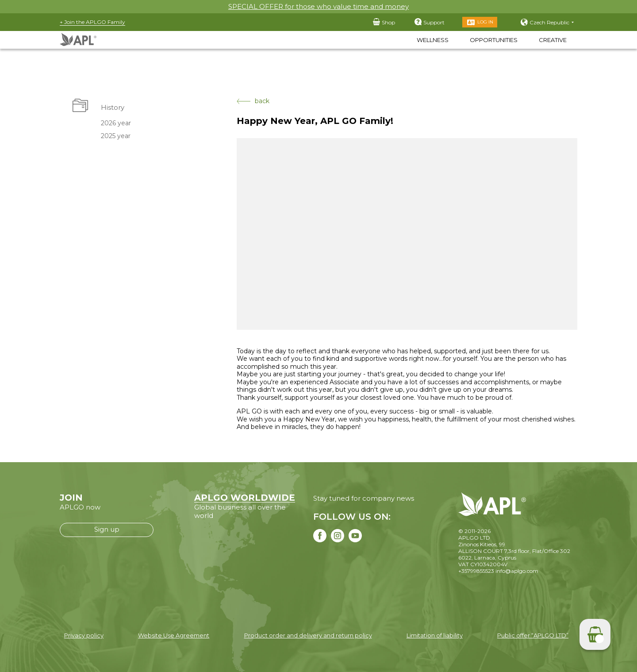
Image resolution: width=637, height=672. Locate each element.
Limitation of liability (435, 635)
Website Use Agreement (174, 635)
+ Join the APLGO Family (92, 22)
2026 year (116, 123)
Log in (485, 22)
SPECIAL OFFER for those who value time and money (318, 6)
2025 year (116, 136)
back (253, 101)
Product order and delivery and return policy (308, 635)
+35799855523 (476, 571)
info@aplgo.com (517, 571)
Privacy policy (84, 635)
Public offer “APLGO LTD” (533, 635)
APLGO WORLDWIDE (245, 498)
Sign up (107, 529)
